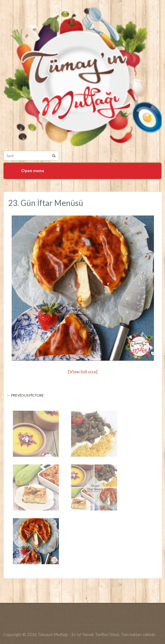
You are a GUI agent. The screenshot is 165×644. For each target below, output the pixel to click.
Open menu (33, 171)
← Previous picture (25, 395)
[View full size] (83, 372)
